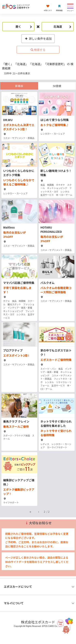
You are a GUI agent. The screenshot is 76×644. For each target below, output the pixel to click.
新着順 (19, 86)
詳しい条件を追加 (38, 38)
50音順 (57, 86)
